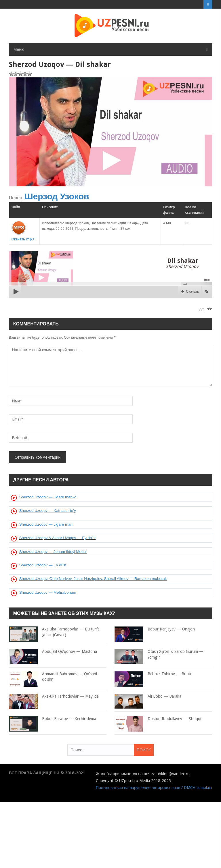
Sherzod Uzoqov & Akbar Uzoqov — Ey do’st (58, 538)
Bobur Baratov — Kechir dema (53, 719)
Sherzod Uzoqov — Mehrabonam (48, 592)
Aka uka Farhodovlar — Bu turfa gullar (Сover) (54, 632)
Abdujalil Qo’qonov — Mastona (53, 652)
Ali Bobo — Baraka (148, 697)
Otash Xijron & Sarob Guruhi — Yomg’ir (159, 654)
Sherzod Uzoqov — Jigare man (46, 524)
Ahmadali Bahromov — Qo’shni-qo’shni (54, 677)
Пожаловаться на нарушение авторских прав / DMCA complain (154, 788)
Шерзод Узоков (57, 196)
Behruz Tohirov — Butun (154, 674)
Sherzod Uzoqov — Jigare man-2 (48, 497)
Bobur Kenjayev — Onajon (155, 629)
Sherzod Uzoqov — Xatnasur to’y (48, 511)
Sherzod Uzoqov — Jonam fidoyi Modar (53, 552)
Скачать (192, 292)
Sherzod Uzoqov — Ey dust (43, 565)
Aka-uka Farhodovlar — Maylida (54, 697)
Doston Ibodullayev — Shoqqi (158, 719)
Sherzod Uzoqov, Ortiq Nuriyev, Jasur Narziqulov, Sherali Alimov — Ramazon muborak (93, 579)
